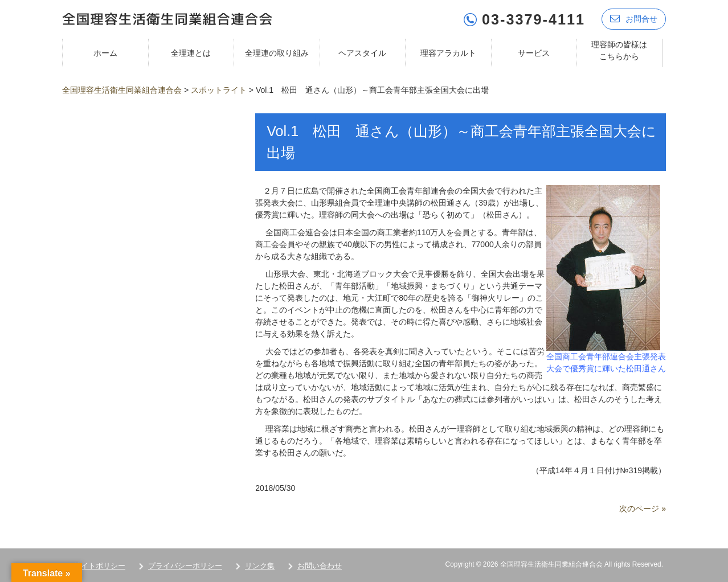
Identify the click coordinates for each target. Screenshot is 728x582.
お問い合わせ (320, 566)
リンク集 (260, 566)
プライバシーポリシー (185, 566)
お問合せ (634, 19)
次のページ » (643, 509)
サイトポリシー (99, 566)
